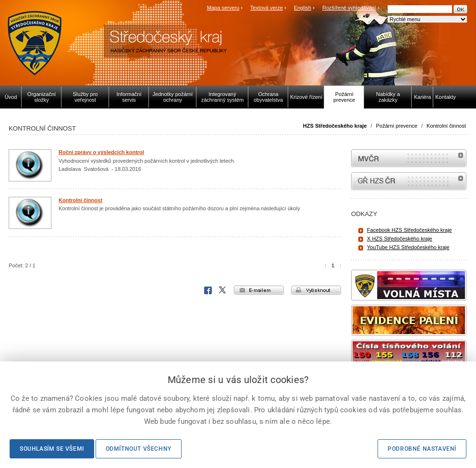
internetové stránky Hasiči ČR (409, 181)
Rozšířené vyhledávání (349, 8)
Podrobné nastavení (422, 449)
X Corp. (223, 290)
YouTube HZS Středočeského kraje (408, 247)
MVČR (409, 158)
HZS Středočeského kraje (335, 126)
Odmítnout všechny (139, 449)
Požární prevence (397, 126)
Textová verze (267, 8)
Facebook (208, 290)
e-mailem (259, 290)
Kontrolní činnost (446, 126)
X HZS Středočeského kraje (400, 239)
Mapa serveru (223, 8)
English (303, 8)
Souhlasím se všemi (52, 449)
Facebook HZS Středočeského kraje (409, 230)
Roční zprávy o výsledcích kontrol (101, 152)
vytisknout (316, 290)
